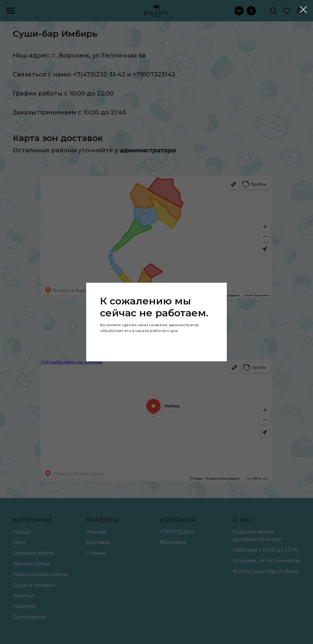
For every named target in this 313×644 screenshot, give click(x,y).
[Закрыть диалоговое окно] (303, 10)
